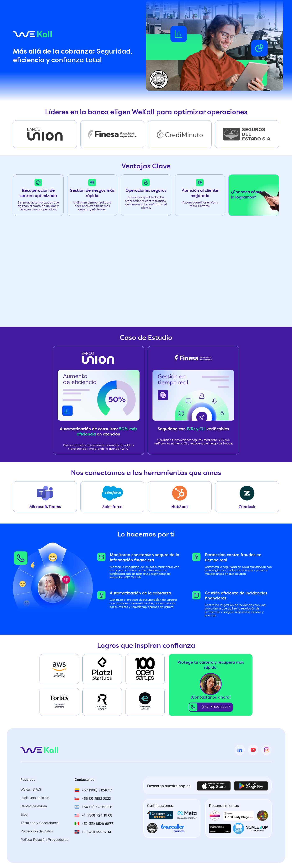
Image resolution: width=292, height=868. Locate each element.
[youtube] (253, 750)
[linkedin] (240, 750)
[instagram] (266, 750)
